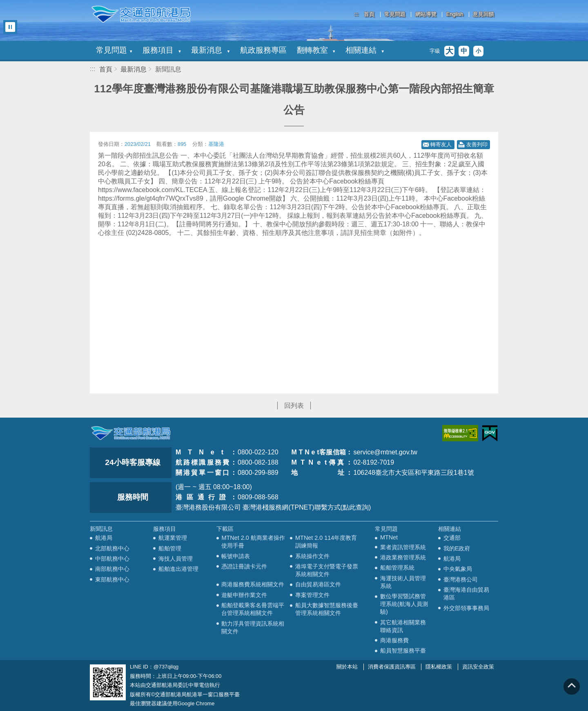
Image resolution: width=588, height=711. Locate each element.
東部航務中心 (112, 579)
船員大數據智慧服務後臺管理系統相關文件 (327, 609)
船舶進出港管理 (178, 569)
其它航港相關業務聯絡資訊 (403, 626)
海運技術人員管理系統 (403, 582)
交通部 (452, 538)
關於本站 (347, 667)
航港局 (104, 538)
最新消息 (210, 50)
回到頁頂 (572, 686)
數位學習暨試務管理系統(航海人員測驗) (404, 604)
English (455, 15)
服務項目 (162, 50)
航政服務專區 (263, 50)
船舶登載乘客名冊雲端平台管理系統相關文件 (253, 609)
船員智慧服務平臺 (403, 651)
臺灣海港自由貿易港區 (466, 594)
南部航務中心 (112, 569)
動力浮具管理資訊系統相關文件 (253, 627)
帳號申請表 (236, 556)
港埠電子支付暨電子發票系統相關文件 (327, 570)
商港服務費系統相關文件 (253, 584)
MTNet (389, 537)
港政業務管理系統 (403, 557)
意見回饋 (483, 15)
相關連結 (365, 50)
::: (357, 14)
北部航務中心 (112, 548)
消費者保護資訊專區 (392, 667)
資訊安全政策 (478, 667)
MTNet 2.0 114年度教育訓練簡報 (326, 542)
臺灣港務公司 (461, 579)
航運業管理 (173, 538)
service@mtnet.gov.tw (385, 452)
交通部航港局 (141, 14)
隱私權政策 (439, 667)
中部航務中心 (112, 559)
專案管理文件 (312, 595)
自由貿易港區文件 (318, 584)
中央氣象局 (458, 569)
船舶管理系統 (397, 568)
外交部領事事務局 (466, 608)
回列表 (294, 406)
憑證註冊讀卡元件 (244, 566)
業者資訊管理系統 (403, 547)
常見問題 (395, 15)
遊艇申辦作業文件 (244, 595)
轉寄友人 (441, 144)
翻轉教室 (316, 50)
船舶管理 (170, 548)
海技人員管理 (176, 559)
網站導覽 (426, 15)
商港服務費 (394, 640)
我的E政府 (457, 548)
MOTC (131, 433)
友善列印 (477, 144)
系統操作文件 (312, 556)
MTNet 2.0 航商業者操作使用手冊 (253, 542)
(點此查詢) (356, 507)
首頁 (369, 15)
